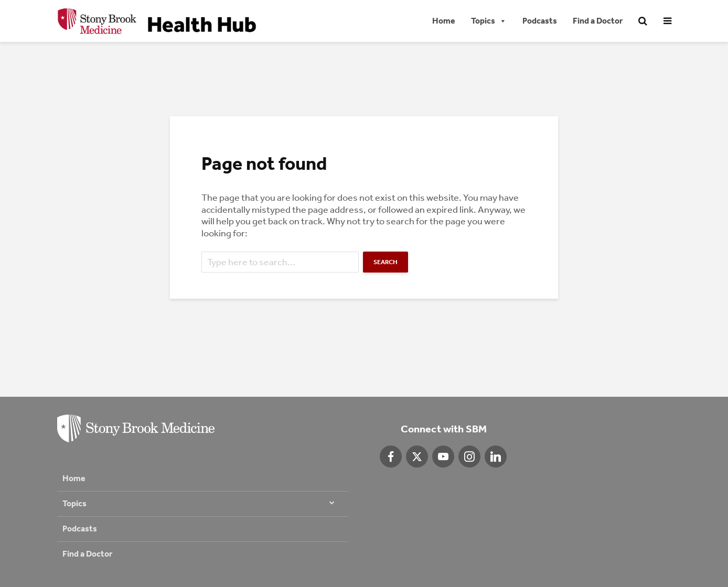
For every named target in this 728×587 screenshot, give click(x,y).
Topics (489, 21)
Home (444, 21)
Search (386, 262)
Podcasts (540, 21)
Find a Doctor (598, 21)
